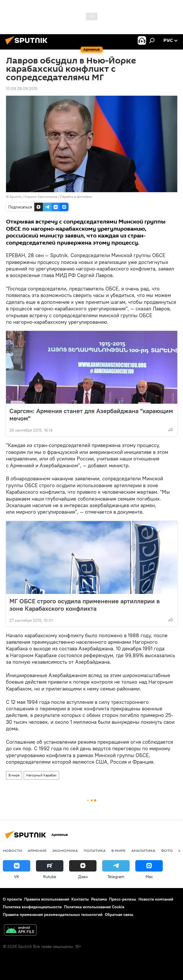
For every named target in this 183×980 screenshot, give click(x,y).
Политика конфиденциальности (32, 907)
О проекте (12, 899)
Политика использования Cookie (94, 907)
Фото (167, 850)
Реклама (99, 899)
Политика (95, 850)
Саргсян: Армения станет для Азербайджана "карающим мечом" (91, 415)
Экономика (65, 850)
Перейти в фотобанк (76, 197)
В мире (14, 775)
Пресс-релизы (123, 899)
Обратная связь (119, 915)
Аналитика (143, 850)
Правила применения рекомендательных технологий (53, 915)
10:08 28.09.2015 (22, 89)
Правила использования (47, 899)
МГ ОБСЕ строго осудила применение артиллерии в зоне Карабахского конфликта (85, 605)
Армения (37, 850)
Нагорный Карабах (41, 775)
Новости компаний (156, 899)
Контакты (80, 899)
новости (12, 850)
